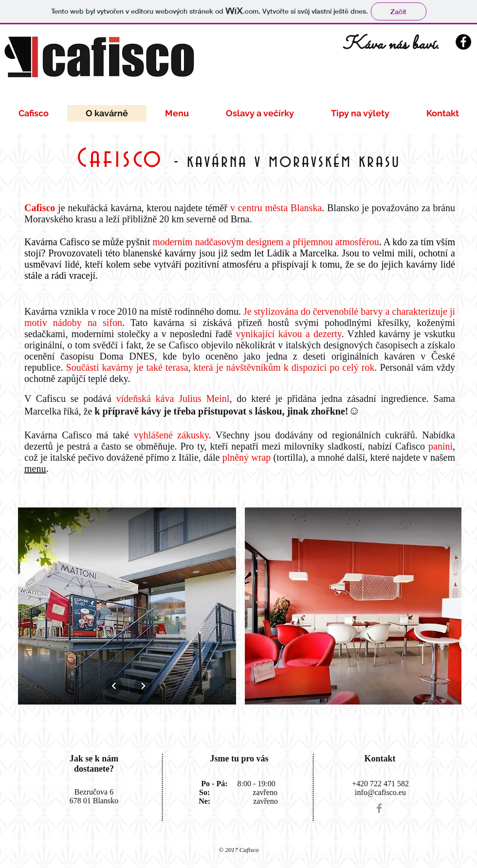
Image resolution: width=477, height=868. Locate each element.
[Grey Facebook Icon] (379, 808)
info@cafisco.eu (380, 792)
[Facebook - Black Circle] (463, 42)
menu (35, 469)
